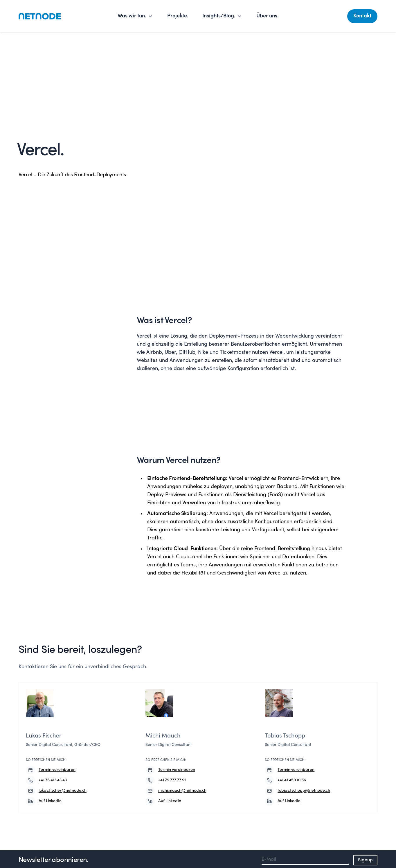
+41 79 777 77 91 (166, 780)
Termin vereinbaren (51, 770)
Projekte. (178, 16)
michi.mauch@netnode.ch (176, 791)
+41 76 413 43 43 (46, 780)
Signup (365, 860)
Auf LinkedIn (44, 801)
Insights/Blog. (222, 16)
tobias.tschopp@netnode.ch (297, 791)
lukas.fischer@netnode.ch (56, 791)
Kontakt (362, 16)
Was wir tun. (135, 16)
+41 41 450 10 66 (285, 780)
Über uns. (268, 16)
